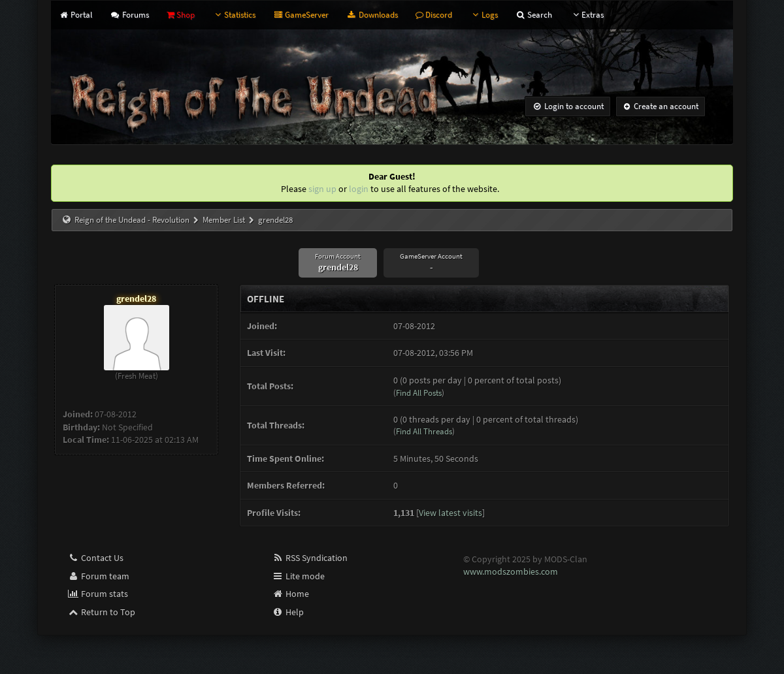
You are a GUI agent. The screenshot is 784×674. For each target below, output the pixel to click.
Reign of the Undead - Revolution (132, 220)
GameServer (301, 15)
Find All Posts (419, 393)
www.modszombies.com (511, 571)
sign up (322, 189)
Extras (587, 15)
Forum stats (98, 594)
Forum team (98, 576)
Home (290, 594)
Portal (75, 15)
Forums (129, 15)
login (359, 189)
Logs (484, 15)
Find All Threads (424, 431)
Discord (434, 15)
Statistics (234, 15)
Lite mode (298, 576)
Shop (181, 15)
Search (534, 15)
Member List (224, 220)
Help (288, 612)
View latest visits (450, 513)
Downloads (372, 15)
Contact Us (95, 558)
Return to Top (101, 612)
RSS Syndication (310, 558)
